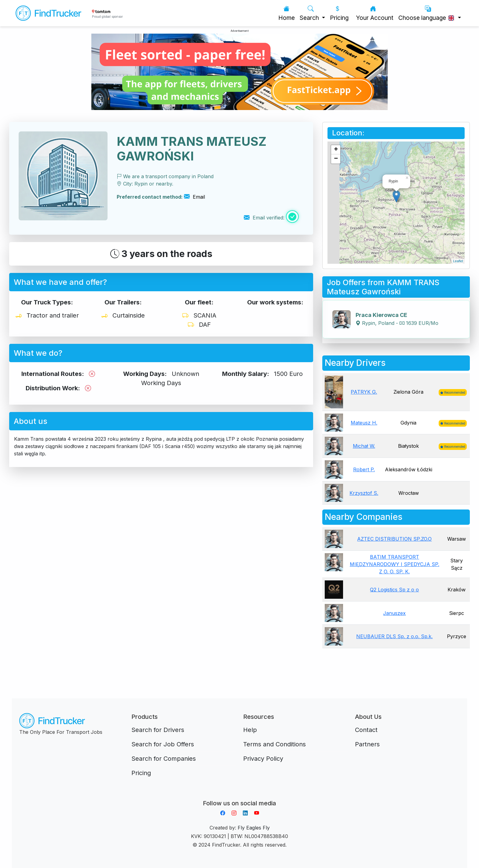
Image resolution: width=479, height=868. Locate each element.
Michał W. (364, 446)
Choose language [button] (427, 13)
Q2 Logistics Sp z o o (394, 590)
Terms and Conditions (274, 744)
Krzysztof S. (364, 493)
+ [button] (336, 150)
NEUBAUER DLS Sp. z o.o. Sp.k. (394, 636)
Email (194, 197)
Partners (367, 744)
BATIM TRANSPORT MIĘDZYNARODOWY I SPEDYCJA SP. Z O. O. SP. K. (395, 564)
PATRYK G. (364, 392)
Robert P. (364, 469)
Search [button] (310, 13)
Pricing (339, 13)
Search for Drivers (158, 730)
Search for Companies (164, 759)
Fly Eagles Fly (254, 828)
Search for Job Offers (163, 744)
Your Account (375, 13)
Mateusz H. (364, 423)
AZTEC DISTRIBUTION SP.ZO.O (394, 539)
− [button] (336, 159)
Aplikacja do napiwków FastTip (239, 796)
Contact (366, 730)
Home (287, 13)
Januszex (394, 613)
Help (250, 730)
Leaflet (458, 261)
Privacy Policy (263, 759)
